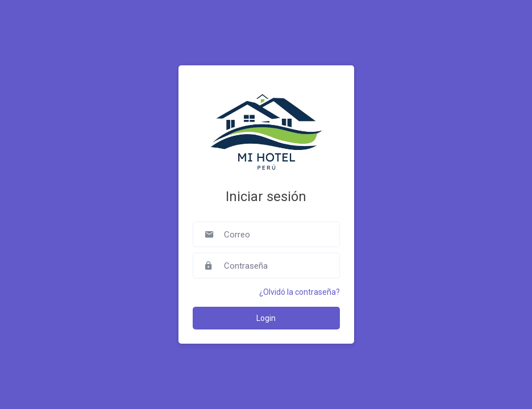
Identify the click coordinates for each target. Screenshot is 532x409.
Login (266, 318)
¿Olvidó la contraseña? (300, 292)
